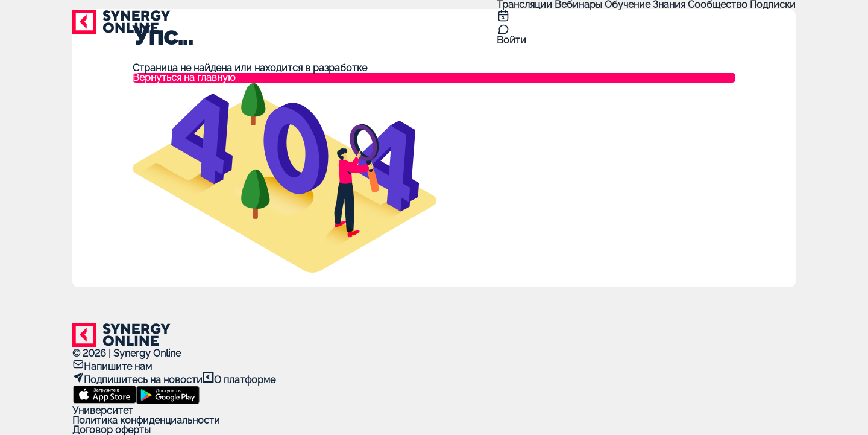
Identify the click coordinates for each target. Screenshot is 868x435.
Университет (103, 411)
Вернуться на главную (184, 78)
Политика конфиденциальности (146, 420)
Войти (511, 40)
